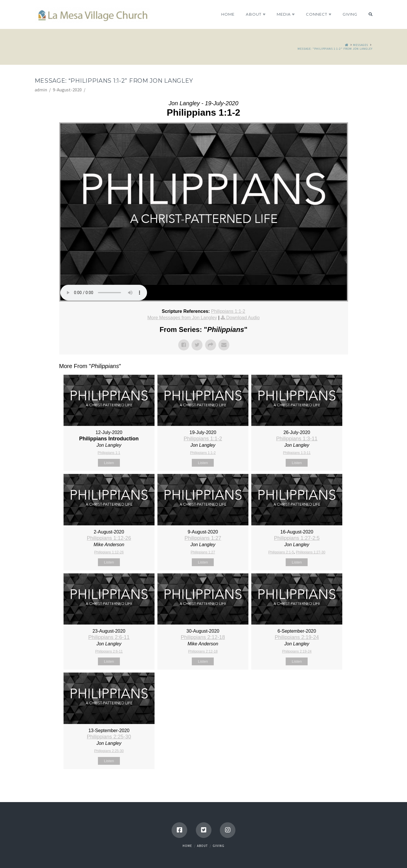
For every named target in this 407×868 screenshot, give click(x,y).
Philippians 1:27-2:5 (297, 538)
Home (187, 846)
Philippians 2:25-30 (109, 737)
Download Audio (243, 318)
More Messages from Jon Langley (182, 318)
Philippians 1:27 (203, 538)
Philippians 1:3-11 (297, 439)
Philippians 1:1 (109, 453)
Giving (219, 846)
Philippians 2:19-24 (297, 637)
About (202, 846)
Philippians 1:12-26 (109, 538)
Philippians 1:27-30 (311, 552)
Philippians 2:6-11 (109, 637)
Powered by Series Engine (327, 784)
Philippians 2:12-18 (203, 637)
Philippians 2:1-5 (281, 552)
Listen (109, 463)
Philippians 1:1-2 (228, 311)
